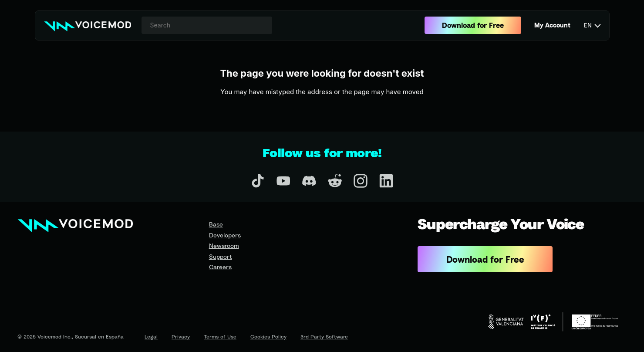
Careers (220, 267)
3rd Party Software (324, 337)
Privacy (181, 337)
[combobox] (207, 25)
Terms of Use (220, 337)
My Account (552, 25)
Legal (151, 337)
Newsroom (224, 245)
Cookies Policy (268, 337)
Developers (225, 235)
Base (216, 224)
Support (221, 256)
